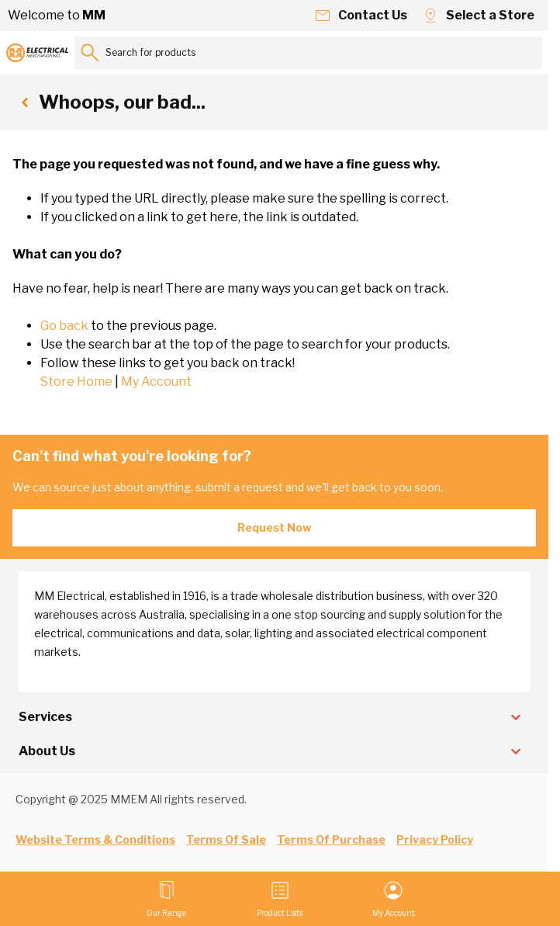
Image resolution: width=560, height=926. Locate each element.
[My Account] (394, 899)
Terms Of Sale (226, 839)
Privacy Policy (435, 839)
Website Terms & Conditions (95, 839)
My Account (156, 381)
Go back (64, 326)
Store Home (76, 381)
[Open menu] (166, 899)
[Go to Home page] (37, 53)
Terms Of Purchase (331, 839)
